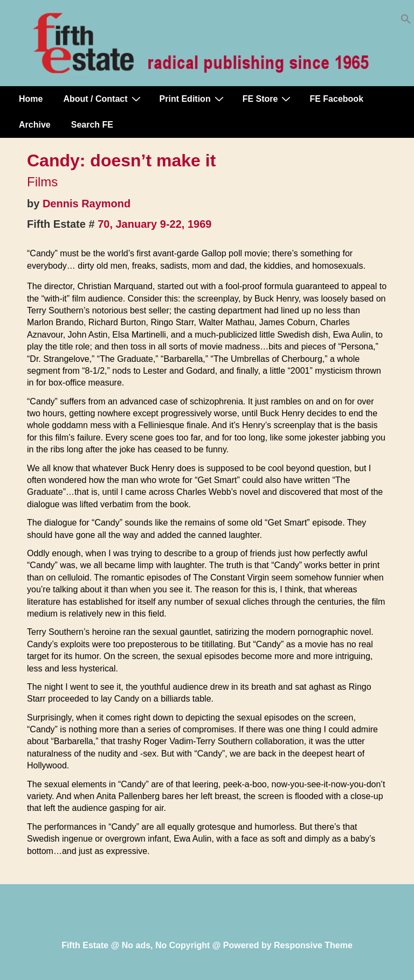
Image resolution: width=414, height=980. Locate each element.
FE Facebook (336, 99)
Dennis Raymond (87, 204)
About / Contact (103, 99)
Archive (35, 125)
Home (31, 99)
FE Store (268, 99)
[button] (406, 21)
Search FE (92, 125)
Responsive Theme (313, 945)
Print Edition (193, 99)
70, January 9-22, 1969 (154, 224)
